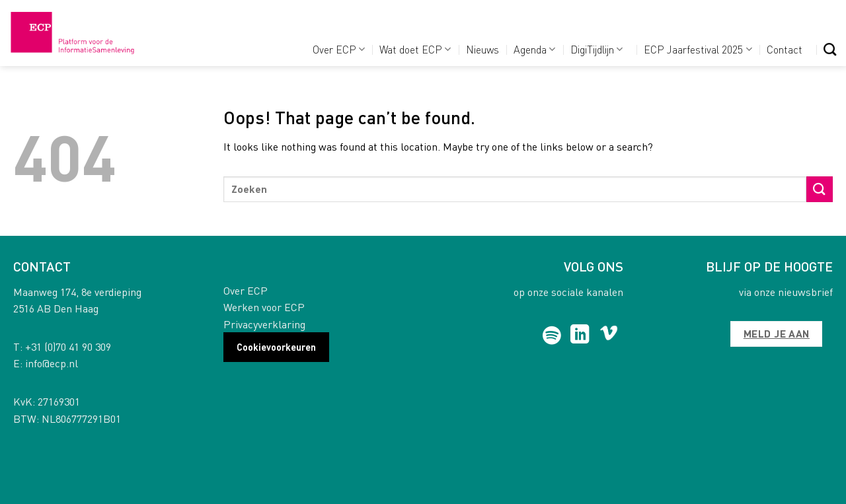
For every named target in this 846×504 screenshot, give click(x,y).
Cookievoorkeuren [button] (276, 347)
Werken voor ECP (264, 307)
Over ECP (339, 49)
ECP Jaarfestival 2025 (698, 49)
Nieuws (482, 49)
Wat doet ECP (415, 49)
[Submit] (820, 189)
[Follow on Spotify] (552, 336)
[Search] (830, 49)
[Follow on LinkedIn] (580, 336)
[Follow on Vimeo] (609, 336)
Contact (785, 49)
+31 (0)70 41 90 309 (68, 346)
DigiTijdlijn (596, 49)
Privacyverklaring (264, 324)
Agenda (534, 49)
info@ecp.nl (52, 363)
